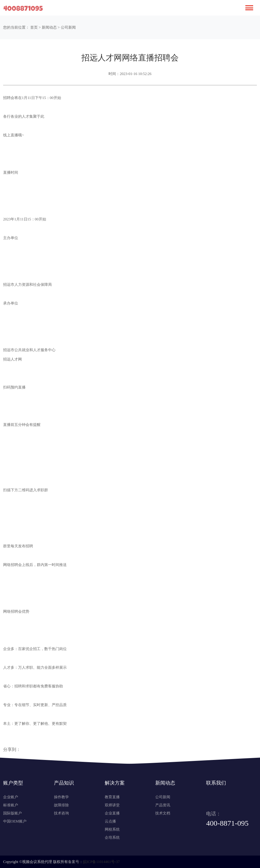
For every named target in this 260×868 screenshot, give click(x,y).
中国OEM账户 (15, 821)
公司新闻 (68, 27)
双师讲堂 (112, 805)
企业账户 (11, 797)
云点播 (110, 821)
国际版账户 (12, 813)
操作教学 (61, 797)
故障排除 (61, 805)
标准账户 (11, 805)
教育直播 (112, 797)
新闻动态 (49, 27)
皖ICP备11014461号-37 (101, 862)
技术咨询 (61, 813)
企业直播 (112, 813)
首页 (34, 27)
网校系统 (112, 829)
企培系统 (112, 837)
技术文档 (163, 813)
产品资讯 (163, 805)
